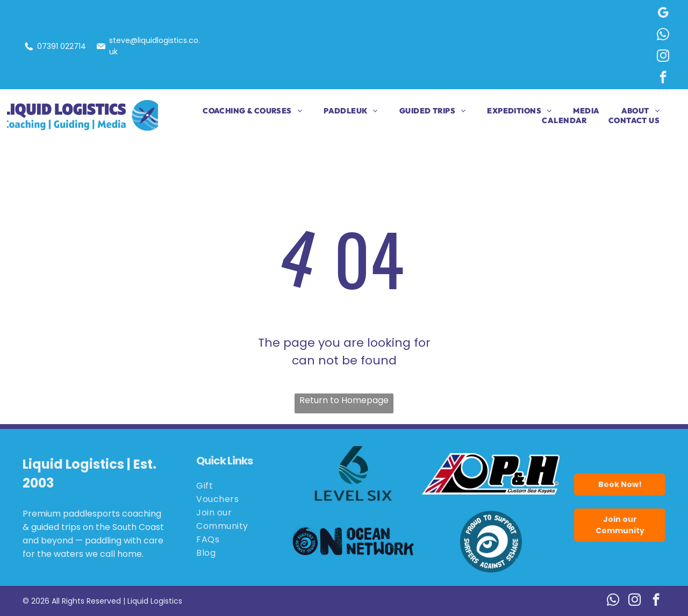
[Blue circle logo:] (491, 541)
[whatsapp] (663, 35)
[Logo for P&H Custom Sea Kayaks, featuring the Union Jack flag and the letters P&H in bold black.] (491, 474)
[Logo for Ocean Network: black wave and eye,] (354, 541)
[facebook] (663, 78)
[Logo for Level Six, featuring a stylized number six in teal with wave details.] (354, 474)
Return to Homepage (344, 400)
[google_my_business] (663, 14)
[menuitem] (242, 111)
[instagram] (663, 57)
